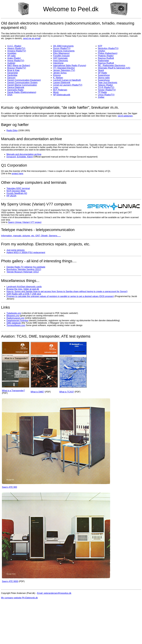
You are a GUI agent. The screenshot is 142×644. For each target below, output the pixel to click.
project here (17, 174)
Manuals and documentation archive (24, 154)
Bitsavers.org (13, 316)
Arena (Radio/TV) (16, 61)
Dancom (11, 78)
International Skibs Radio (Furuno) (70, 65)
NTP (100, 46)
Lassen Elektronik (62, 83)
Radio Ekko (12, 130)
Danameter (13, 73)
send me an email (32, 38)
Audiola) (11, 63)
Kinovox (57, 75)
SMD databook (14, 323)
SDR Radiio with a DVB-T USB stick (24, 294)
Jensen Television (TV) (64, 70)
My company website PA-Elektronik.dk (19, 598)
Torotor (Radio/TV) (107, 90)
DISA (10, 95)
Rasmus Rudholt (106, 58)
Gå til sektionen (125, 116)
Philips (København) (108, 53)
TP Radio (102, 92)
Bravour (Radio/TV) (17, 68)
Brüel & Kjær (13, 70)
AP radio (11, 56)
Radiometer (103, 61)
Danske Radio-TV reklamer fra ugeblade (26, 267)
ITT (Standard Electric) (64, 68)
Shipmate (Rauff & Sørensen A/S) (114, 68)
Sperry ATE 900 (9, 487)
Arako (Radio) (14, 58)
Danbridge (12, 75)
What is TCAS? (67, 392)
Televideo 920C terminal (18, 188)
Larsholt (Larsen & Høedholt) (67, 80)
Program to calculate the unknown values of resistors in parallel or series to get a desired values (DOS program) (60, 296)
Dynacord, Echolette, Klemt (20, 157)
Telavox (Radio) (105, 85)
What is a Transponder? (13, 391)
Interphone (58, 63)
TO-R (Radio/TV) (106, 87)
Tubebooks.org (14, 313)
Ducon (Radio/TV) (62, 48)
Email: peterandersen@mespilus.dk (54, 593)
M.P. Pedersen (60, 90)
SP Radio (102, 73)
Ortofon (101, 51)
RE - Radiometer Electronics (112, 65)
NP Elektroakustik (62, 95)
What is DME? (37, 392)
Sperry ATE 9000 (10, 581)
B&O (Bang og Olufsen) (19, 65)
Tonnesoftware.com (16, 325)
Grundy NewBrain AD (17, 193)
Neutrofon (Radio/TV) (108, 48)
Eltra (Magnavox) (61, 53)
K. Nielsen (58, 78)
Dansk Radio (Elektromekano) (22, 92)
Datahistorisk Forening (17, 320)
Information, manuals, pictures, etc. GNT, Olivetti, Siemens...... (31, 236)
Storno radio (104, 78)
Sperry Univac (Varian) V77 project (25, 222)
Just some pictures (15, 250)
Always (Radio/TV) (16, 48)
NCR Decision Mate (16, 191)
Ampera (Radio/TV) (17, 51)
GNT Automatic (60, 58)
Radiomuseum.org (15, 318)
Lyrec (56, 87)
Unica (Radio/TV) (106, 95)
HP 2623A (11, 196)
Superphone (104, 75)
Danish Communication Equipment (24, 80)
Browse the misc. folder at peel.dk (23, 289)
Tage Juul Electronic (108, 83)
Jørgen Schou (60, 73)
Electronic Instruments (64, 51)
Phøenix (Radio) (106, 56)
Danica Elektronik (16, 87)
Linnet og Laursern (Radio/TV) (68, 85)
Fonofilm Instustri (61, 56)
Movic (56, 92)
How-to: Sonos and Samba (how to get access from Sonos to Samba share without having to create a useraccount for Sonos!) (67, 291)
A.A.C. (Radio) (14, 46)
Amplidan (12, 53)
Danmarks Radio (15, 90)
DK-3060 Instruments (63, 46)
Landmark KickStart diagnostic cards (24, 287)
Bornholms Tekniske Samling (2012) (24, 269)
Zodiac (101, 97)
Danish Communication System (22, 83)
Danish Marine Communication (22, 85)
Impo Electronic (61, 61)
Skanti (101, 70)
